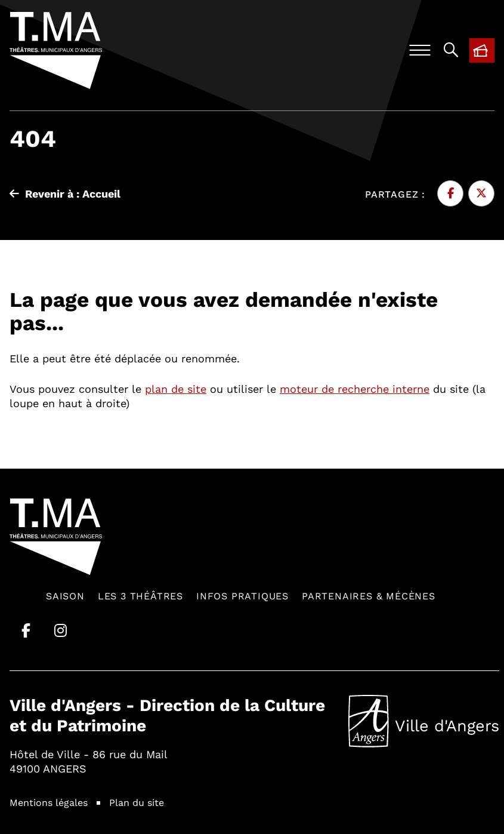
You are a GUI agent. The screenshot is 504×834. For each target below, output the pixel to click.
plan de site (176, 389)
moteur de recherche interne (355, 389)
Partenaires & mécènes (369, 596)
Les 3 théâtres (140, 596)
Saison (65, 596)
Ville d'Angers (424, 721)
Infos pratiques (242, 596)
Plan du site (137, 802)
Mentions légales (49, 802)
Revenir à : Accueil (65, 193)
